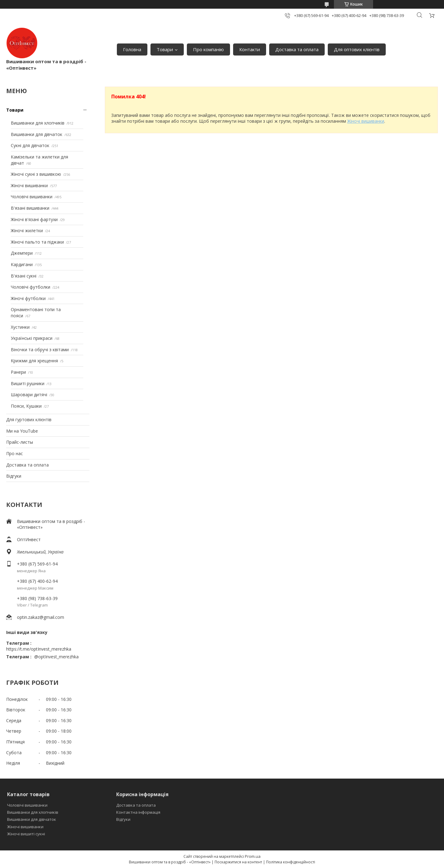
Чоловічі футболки (31, 287)
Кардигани (22, 264)
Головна (132, 49)
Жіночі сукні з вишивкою (36, 174)
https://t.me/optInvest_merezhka (39, 649)
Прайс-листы (20, 442)
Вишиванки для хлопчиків (38, 123)
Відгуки (14, 476)
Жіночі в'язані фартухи (34, 219)
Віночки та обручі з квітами (40, 350)
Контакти (250, 49)
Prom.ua (253, 856)
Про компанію (208, 49)
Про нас (14, 453)
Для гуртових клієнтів (29, 420)
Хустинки (20, 327)
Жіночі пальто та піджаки (37, 242)
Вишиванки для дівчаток (37, 134)
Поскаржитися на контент (238, 862)
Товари (165, 49)
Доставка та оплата (297, 49)
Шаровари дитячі (29, 395)
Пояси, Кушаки (26, 406)
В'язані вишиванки (30, 208)
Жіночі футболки (28, 298)
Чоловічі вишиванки (32, 197)
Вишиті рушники (28, 383)
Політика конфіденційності (291, 862)
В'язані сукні (24, 276)
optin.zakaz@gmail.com (41, 617)
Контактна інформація (138, 812)
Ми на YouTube (22, 431)
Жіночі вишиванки (29, 185)
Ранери (18, 372)
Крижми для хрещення (34, 361)
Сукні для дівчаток (30, 145)
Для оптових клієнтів (357, 49)
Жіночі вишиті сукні (26, 834)
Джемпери (22, 253)
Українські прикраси (32, 338)
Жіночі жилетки (27, 230)
